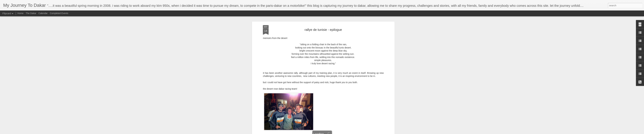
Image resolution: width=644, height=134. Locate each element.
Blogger (332, 132)
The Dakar (31, 13)
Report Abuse (342, 132)
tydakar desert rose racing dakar (327, 23)
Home (20, 13)
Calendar (43, 13)
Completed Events (59, 13)
